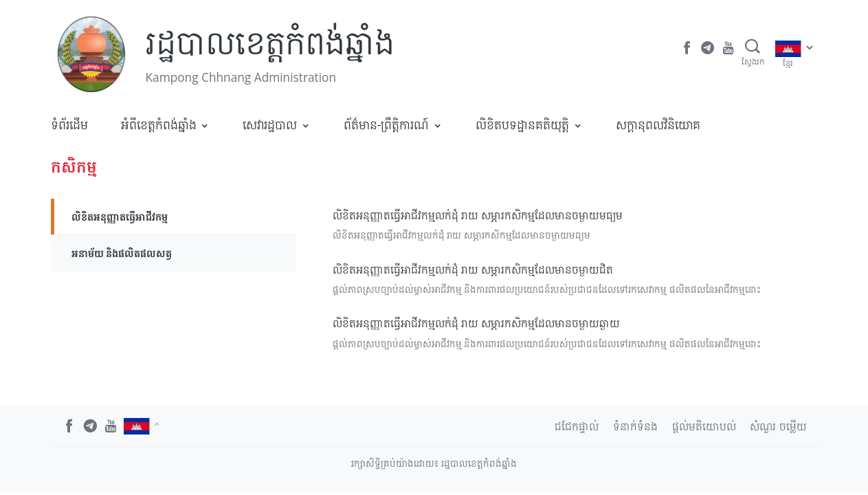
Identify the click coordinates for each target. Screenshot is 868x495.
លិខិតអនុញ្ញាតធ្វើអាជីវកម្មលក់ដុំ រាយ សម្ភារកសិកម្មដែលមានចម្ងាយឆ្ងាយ (476, 323)
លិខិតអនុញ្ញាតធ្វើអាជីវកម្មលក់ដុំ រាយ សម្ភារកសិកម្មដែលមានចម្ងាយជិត (473, 269)
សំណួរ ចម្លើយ (778, 426)
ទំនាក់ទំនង (635, 426)
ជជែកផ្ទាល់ (577, 426)
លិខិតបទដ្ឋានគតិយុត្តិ (522, 124)
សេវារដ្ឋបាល (270, 124)
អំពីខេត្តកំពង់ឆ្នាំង (159, 124)
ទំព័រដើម (69, 124)
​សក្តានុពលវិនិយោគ (658, 124)
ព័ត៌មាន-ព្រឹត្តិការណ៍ (387, 124)
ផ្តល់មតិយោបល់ (704, 426)
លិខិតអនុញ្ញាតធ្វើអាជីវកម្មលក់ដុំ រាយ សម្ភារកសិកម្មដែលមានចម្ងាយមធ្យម (478, 215)
